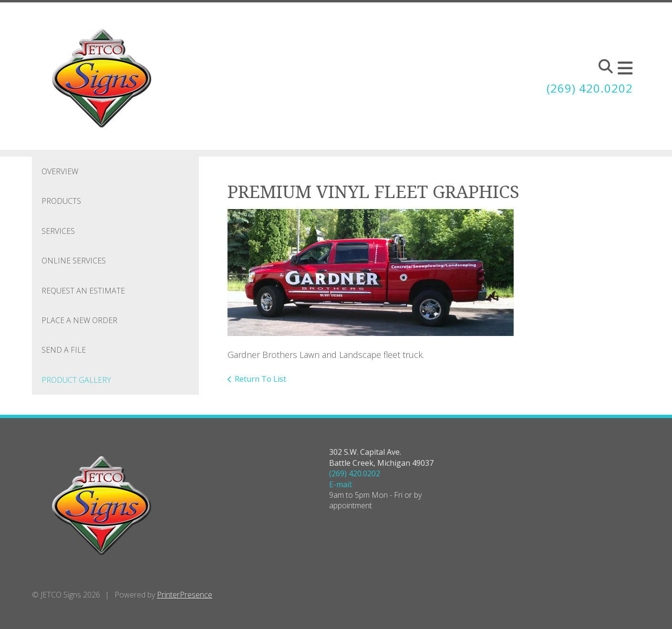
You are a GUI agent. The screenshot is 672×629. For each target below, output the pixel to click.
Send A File (64, 350)
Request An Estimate (83, 291)
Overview (60, 171)
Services (58, 231)
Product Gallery (76, 380)
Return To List (260, 379)
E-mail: (341, 484)
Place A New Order (79, 320)
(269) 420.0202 (590, 88)
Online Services (74, 261)
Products (61, 201)
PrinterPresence (185, 595)
